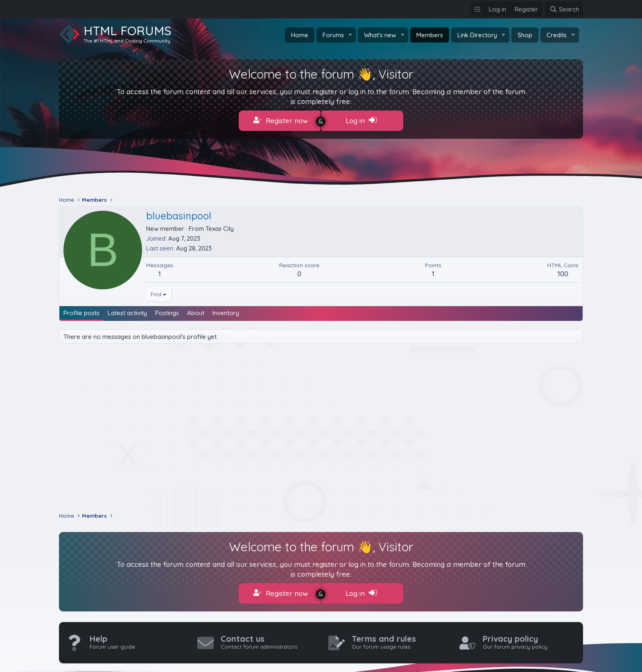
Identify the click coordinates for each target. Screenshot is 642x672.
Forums (333, 35)
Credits (557, 35)
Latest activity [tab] (127, 311)
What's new (380, 35)
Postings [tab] (167, 311)
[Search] (564, 9)
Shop (525, 35)
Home (300, 35)
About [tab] (196, 311)
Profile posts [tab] (81, 311)
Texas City (220, 227)
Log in (361, 120)
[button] (350, 35)
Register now (281, 120)
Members (430, 35)
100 (563, 272)
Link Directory (477, 35)
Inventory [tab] (226, 311)
